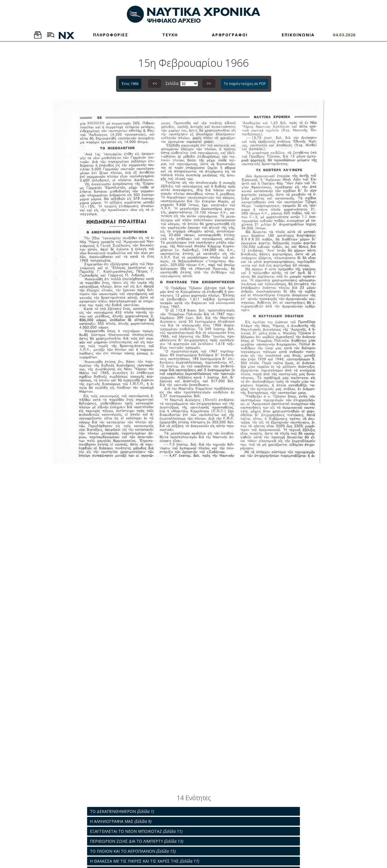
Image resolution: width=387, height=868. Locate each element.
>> (209, 83)
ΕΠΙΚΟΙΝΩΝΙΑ (298, 35)
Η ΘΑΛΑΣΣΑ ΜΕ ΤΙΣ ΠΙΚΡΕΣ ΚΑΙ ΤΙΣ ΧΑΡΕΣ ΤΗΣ (145, 861)
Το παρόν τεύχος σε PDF (245, 84)
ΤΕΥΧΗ (170, 35)
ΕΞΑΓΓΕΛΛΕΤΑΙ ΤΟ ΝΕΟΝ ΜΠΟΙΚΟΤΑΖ (136, 831)
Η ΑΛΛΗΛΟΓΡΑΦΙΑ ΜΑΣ (121, 821)
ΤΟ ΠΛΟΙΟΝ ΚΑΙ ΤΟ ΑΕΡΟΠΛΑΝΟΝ (133, 851)
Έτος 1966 (130, 84)
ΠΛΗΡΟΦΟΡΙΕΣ (111, 35)
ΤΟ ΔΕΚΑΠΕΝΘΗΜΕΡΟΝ (122, 811)
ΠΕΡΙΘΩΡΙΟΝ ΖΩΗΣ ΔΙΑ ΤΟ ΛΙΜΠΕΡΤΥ (137, 841)
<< (155, 83)
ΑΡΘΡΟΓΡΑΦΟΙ (230, 35)
